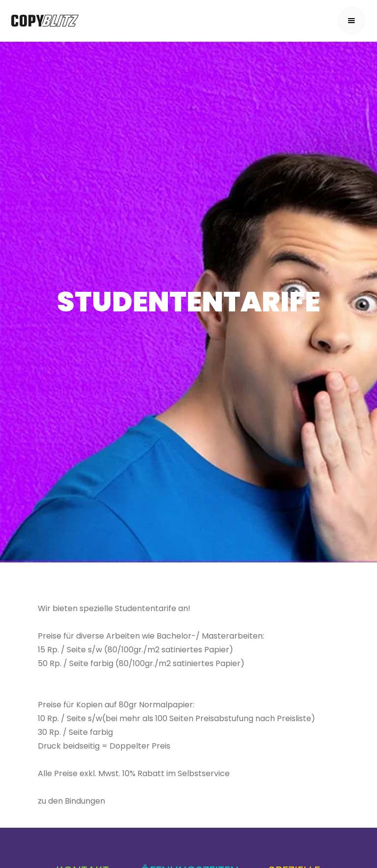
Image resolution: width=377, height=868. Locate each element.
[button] (351, 21)
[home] (45, 21)
